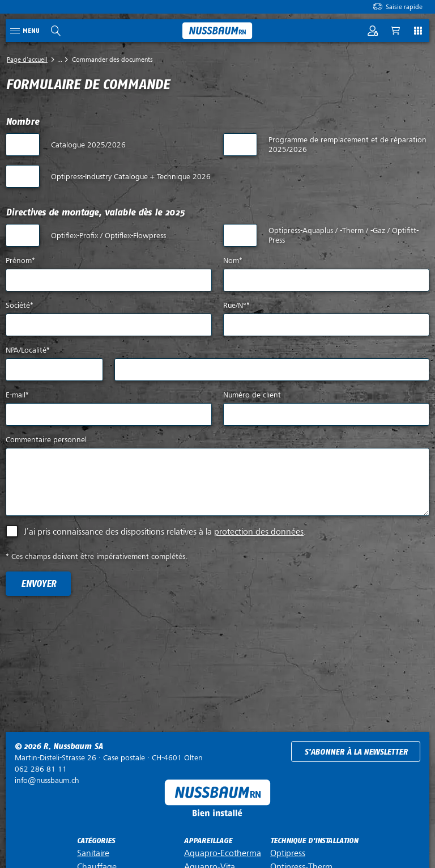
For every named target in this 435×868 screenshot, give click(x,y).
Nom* (233, 261)
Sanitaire (93, 853)
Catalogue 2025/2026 (88, 145)
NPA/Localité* (28, 350)
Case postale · (109, 758)
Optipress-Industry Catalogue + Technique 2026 (131, 177)
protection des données (259, 532)
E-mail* (17, 395)
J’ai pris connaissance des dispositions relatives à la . (165, 532)
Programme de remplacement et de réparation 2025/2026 (347, 145)
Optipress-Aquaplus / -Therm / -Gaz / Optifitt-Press (344, 235)
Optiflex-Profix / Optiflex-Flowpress (108, 236)
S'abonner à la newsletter (356, 752)
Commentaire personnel (46, 440)
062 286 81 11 (41, 769)
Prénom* (20, 261)
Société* (20, 305)
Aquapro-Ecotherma (223, 853)
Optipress (288, 853)
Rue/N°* (236, 305)
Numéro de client (252, 395)
